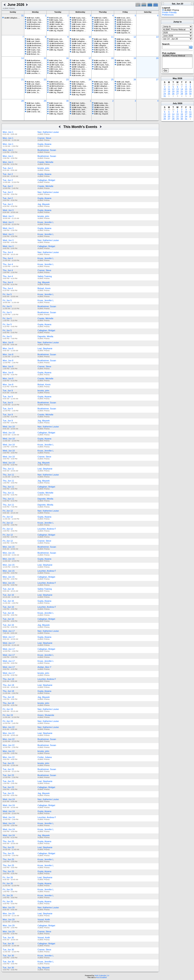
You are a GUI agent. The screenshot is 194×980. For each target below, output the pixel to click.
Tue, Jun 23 (8, 763)
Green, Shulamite (46, 715)
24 (90, 80)
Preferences (168, 15)
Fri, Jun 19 (8, 709)
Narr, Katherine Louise (48, 132)
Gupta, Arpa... (35, 22)
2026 (180, 78)
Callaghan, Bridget (46, 180)
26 (135, 80)
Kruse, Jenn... (80, 22)
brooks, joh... (56, 18)
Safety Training (45, 276)
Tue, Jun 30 (8, 938)
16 (67, 58)
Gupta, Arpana (44, 144)
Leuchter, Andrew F (47, 529)
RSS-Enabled (101, 977)
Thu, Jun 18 (8, 679)
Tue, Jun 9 (8, 391)
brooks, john (43, 168)
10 (90, 37)
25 (112, 80)
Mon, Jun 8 (8, 342)
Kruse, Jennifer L (46, 222)
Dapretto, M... (124, 33)
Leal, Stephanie (45, 348)
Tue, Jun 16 (8, 589)
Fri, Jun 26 (8, 877)
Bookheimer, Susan (47, 150)
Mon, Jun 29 (9, 907)
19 (135, 58)
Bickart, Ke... (101, 31)
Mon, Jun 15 (9, 547)
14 (22, 58)
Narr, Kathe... (34, 18)
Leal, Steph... (34, 41)
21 (22, 80)
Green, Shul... (125, 63)
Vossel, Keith (44, 920)
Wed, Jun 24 (9, 799)
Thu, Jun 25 (8, 841)
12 (135, 37)
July (175, 103)
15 (45, 58)
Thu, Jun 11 (8, 469)
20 (157, 58)
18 (112, 58)
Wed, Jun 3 (8, 210)
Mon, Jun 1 (8, 132)
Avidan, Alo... (79, 73)
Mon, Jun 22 (9, 727)
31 (22, 16)
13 (157, 37)
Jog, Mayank (56, 31)
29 (45, 101)
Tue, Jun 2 (8, 168)
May (175, 78)
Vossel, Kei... (34, 107)
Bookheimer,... (34, 24)
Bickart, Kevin (44, 288)
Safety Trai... (101, 26)
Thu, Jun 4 (8, 252)
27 (157, 80)
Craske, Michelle (45, 162)
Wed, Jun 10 (9, 427)
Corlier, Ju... (34, 92)
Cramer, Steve (44, 138)
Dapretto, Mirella (45, 336)
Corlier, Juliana (45, 757)
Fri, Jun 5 (7, 294)
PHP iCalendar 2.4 (102, 976)
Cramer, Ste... (35, 20)
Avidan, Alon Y (44, 667)
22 (45, 80)
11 (112, 37)
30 (67, 101)
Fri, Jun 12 (8, 511)
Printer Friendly (169, 12)
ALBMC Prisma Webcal (177, 56)
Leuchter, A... (124, 46)
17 (90, 58)
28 (22, 101)
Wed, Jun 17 (9, 631)
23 (67, 80)
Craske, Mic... (34, 29)
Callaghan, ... (12, 18)
